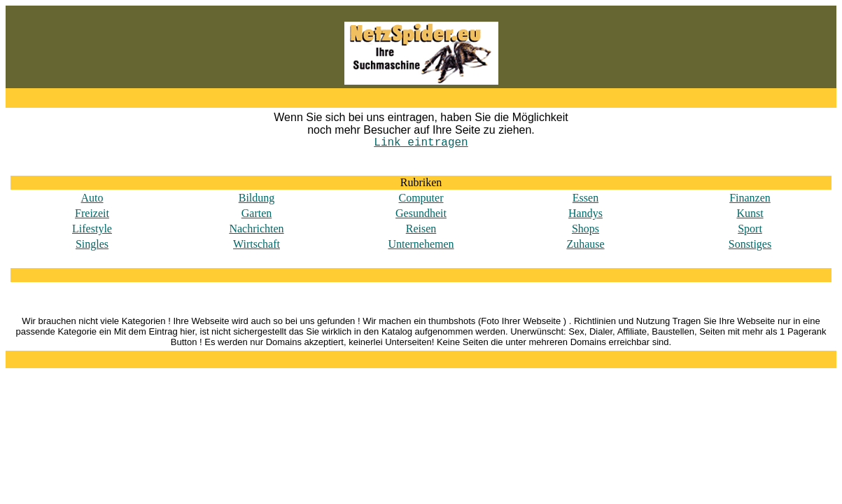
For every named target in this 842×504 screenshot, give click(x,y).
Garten (257, 213)
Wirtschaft (257, 244)
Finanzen (750, 198)
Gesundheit (421, 213)
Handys (585, 213)
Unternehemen (421, 244)
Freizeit (92, 213)
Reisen (421, 229)
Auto (92, 198)
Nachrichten (256, 229)
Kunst (750, 213)
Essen (585, 198)
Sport (750, 229)
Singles (92, 244)
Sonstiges (750, 244)
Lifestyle (92, 229)
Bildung (257, 198)
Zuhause (585, 244)
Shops (585, 229)
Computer (421, 198)
